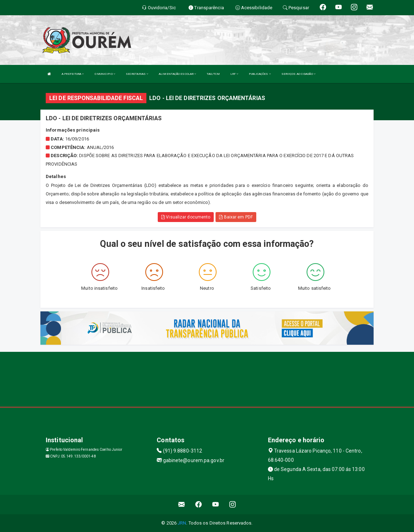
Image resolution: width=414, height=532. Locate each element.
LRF (234, 74)
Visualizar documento (186, 217)
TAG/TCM (213, 74)
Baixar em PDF (236, 217)
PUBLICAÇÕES (260, 74)
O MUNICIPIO (105, 74)
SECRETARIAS (137, 74)
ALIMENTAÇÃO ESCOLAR (177, 74)
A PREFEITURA (73, 74)
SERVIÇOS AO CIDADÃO (298, 74)
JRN (182, 523)
